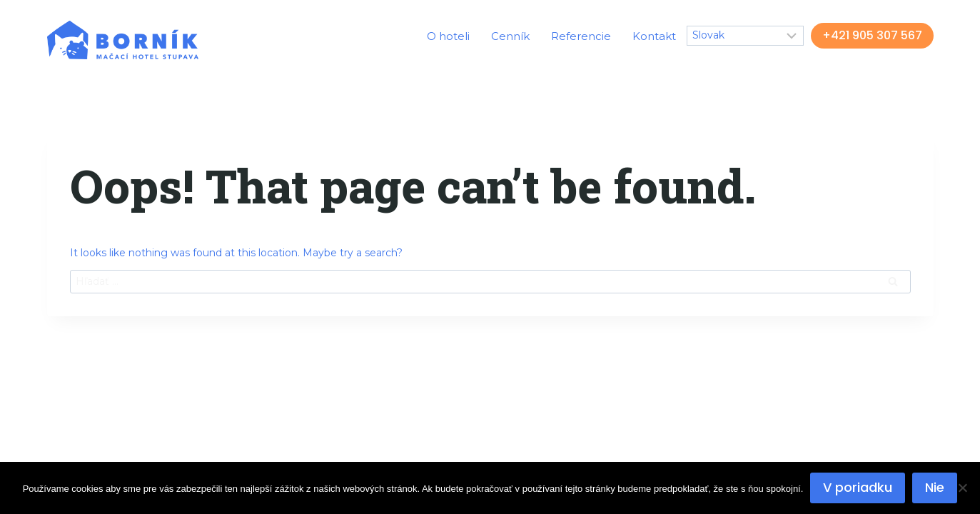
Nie (935, 487)
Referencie (581, 36)
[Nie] (962, 488)
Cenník (510, 36)
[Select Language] (745, 35)
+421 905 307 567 (872, 35)
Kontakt (654, 36)
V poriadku (858, 487)
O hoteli (448, 36)
